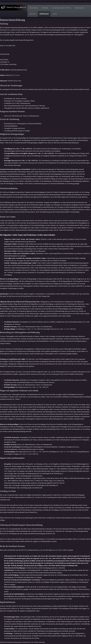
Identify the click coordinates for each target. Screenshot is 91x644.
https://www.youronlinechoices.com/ (65, 314)
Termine (45, 8)
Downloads (79, 8)
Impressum (44, 14)
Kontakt (33, 14)
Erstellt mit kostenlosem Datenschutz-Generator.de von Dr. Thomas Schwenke (22, 642)
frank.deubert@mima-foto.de (19, 70)
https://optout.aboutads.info (43, 314)
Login (54, 14)
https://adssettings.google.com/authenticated (30, 476)
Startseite (34, 8)
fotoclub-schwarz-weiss (14, 81)
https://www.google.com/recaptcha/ (23, 471)
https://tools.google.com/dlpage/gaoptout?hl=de (27, 474)
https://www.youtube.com (57, 481)
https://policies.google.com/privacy (57, 471)
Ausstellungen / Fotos (61, 8)
